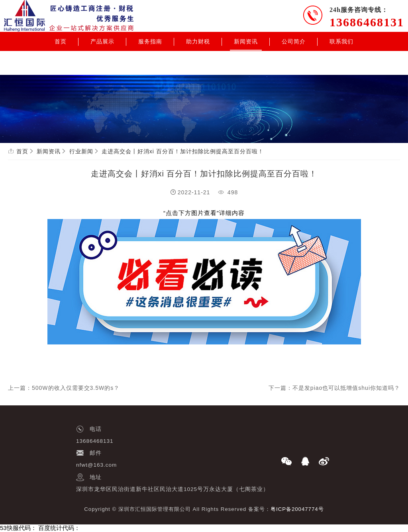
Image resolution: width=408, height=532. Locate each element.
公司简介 (294, 41)
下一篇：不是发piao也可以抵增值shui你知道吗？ (334, 388)
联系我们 (341, 41)
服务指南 (150, 41)
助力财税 (198, 41)
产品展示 (102, 41)
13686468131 (367, 22)
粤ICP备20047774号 (297, 509)
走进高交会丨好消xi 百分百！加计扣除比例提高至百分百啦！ (183, 151)
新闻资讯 (246, 41)
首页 (61, 41)
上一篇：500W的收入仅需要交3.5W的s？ (64, 388)
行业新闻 (81, 151)
